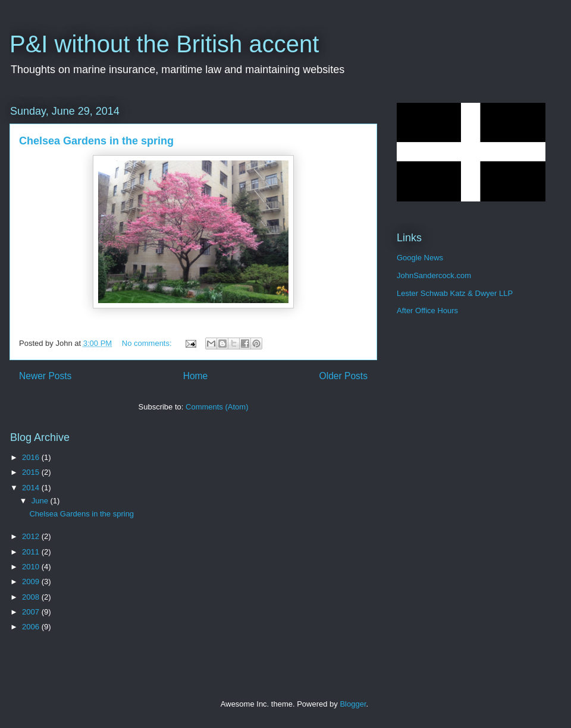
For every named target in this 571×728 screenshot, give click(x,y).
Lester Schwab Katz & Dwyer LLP (455, 293)
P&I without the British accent (164, 44)
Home (196, 376)
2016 (32, 457)
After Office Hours (427, 311)
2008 (32, 597)
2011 (32, 552)
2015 (32, 472)
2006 (32, 627)
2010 (32, 567)
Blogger (353, 704)
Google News (420, 258)
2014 (32, 488)
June (41, 501)
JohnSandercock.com (434, 275)
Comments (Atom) (217, 407)
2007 (32, 612)
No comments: (148, 343)
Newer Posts (45, 376)
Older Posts (343, 376)
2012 (32, 536)
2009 (32, 582)
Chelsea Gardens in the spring (96, 141)
